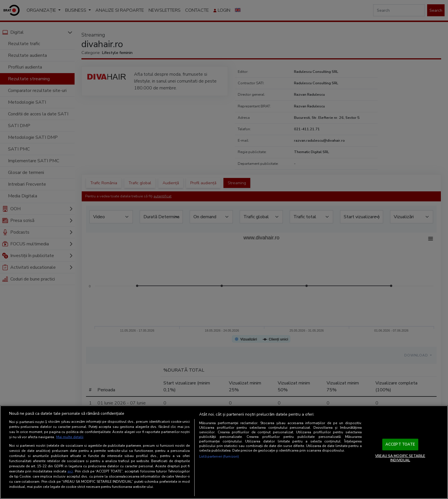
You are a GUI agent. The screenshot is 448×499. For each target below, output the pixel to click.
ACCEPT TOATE (400, 444)
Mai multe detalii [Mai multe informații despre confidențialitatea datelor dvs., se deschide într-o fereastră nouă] (70, 437)
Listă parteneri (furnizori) (219, 456)
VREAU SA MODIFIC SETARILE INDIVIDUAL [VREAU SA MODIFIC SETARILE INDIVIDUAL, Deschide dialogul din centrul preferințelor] (400, 458)
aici (70, 471)
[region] (224, 452)
